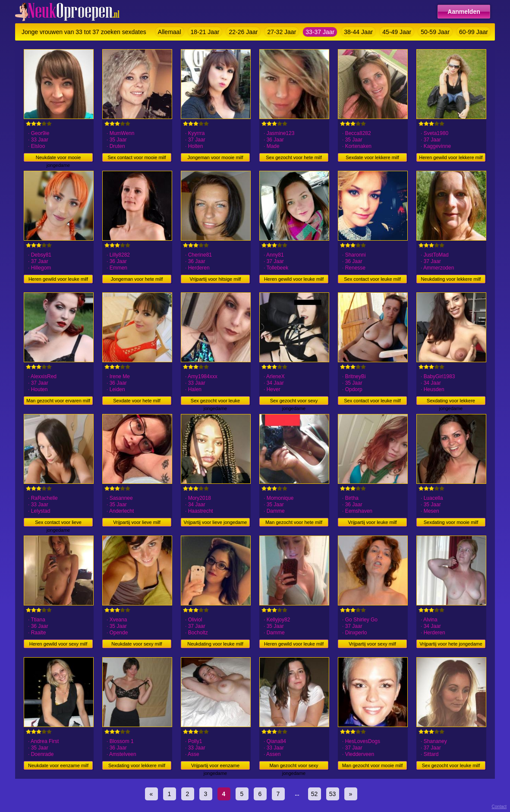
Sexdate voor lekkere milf (372, 157)
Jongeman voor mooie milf (215, 157)
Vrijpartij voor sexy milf (372, 644)
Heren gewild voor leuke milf (58, 279)
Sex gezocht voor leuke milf (451, 765)
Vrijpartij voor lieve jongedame (216, 522)
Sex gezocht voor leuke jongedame (215, 401)
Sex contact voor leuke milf (372, 279)
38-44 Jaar (358, 32)
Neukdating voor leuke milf (215, 644)
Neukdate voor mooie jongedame (58, 158)
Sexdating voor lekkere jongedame (451, 401)
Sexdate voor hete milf (137, 401)
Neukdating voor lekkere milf (451, 279)
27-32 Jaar (282, 32)
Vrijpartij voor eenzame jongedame (215, 766)
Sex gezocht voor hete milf (294, 157)
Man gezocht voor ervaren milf (58, 401)
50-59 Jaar (435, 32)
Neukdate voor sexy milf (137, 644)
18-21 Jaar (205, 32)
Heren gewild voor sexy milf (58, 644)
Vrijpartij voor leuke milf (372, 522)
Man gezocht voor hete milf (294, 522)
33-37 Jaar (320, 32)
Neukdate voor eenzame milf (58, 765)
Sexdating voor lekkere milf (137, 765)
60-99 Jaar (474, 32)
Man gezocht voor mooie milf (373, 765)
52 (315, 794)
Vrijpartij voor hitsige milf (216, 279)
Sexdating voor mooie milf (451, 522)
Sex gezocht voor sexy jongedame (294, 401)
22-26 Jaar (243, 32)
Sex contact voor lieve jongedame (58, 523)
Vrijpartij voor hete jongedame (451, 644)
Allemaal (170, 32)
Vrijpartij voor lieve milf (137, 522)
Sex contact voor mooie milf (137, 157)
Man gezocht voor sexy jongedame (294, 766)
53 (333, 794)
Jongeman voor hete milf (137, 279)
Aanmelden (464, 12)
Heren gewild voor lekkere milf (451, 157)
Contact (499, 807)
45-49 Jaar (397, 32)
